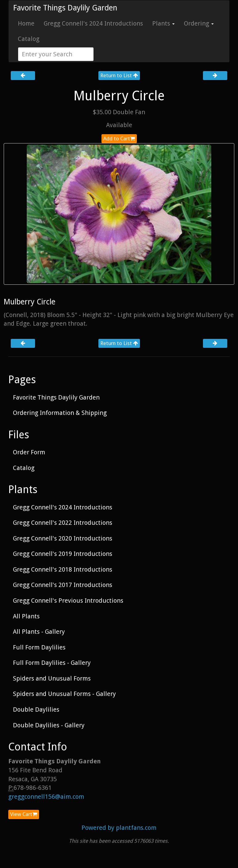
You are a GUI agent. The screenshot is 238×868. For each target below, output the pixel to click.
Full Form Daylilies (39, 647)
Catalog (29, 39)
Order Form (29, 452)
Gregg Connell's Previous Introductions (68, 601)
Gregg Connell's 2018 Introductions (63, 569)
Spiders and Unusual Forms (52, 678)
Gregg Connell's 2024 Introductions (93, 23)
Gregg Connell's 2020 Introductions (63, 538)
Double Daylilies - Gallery (49, 725)
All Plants (26, 616)
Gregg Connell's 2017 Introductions (63, 585)
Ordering (199, 23)
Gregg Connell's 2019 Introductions (63, 554)
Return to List (119, 75)
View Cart (24, 814)
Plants (163, 23)
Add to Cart (119, 139)
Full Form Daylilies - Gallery (52, 663)
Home (26, 23)
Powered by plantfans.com (119, 828)
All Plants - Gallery (39, 632)
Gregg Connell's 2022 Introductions (63, 523)
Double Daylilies (36, 709)
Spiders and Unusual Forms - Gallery (64, 694)
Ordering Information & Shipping (60, 413)
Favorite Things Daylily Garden (65, 8)
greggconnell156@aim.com (46, 797)
